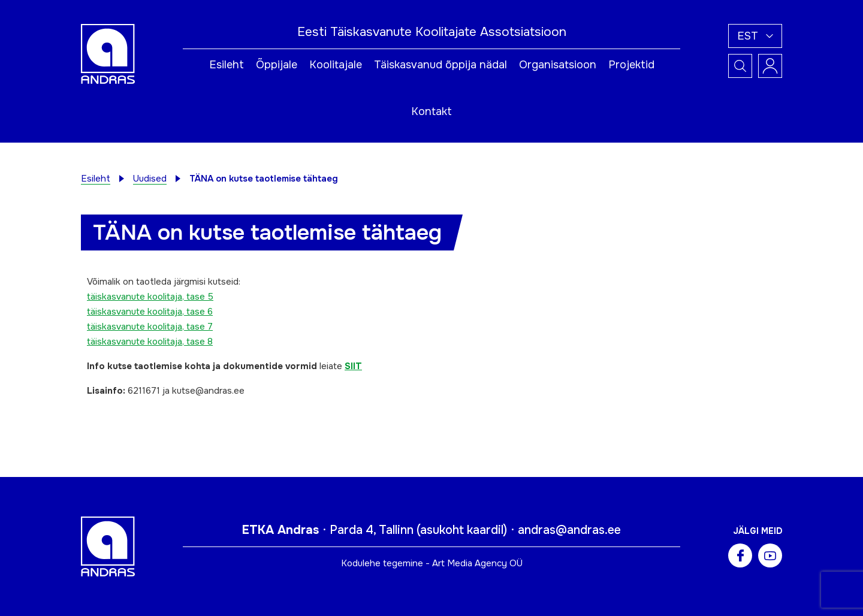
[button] (755, 36)
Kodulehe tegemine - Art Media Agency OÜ (432, 563)
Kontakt (431, 111)
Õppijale (277, 65)
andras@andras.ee (569, 530)
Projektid (631, 65)
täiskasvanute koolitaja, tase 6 (150, 312)
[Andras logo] (108, 53)
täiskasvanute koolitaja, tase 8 (150, 342)
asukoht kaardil (462, 530)
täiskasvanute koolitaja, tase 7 (150, 327)
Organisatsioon (558, 65)
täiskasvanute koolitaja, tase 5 (150, 297)
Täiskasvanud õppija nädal (440, 65)
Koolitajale (336, 65)
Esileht (227, 65)
